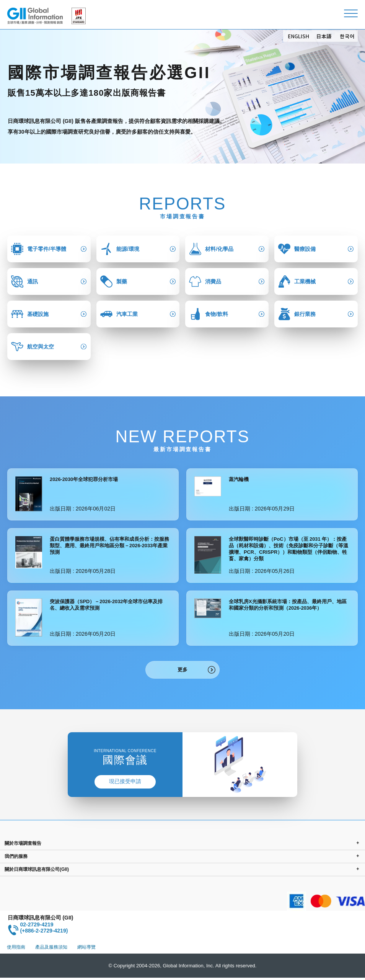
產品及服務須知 (51, 949)
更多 (182, 671)
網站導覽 (86, 949)
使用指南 (16, 949)
